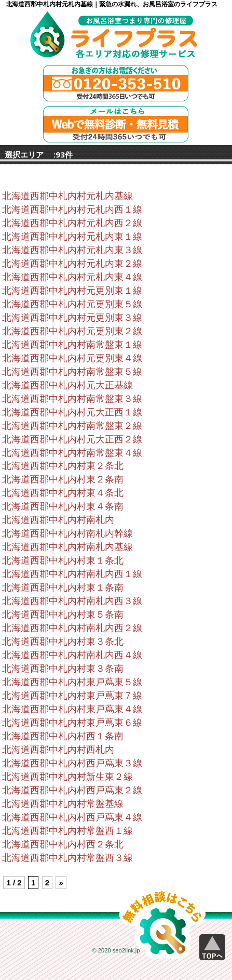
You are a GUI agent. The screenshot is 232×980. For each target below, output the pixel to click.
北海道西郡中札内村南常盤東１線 (72, 345)
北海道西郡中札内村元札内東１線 (72, 237)
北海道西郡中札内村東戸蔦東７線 (72, 696)
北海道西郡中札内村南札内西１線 (72, 574)
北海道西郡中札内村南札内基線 (67, 547)
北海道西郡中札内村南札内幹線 (67, 533)
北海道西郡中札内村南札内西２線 (72, 628)
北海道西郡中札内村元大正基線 (67, 385)
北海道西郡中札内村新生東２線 (67, 777)
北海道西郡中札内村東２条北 (63, 466)
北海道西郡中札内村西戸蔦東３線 (72, 763)
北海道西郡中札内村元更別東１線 (72, 291)
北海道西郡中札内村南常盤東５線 (72, 372)
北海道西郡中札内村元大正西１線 (72, 412)
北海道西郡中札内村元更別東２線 (72, 331)
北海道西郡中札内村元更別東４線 (72, 358)
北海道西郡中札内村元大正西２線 (72, 439)
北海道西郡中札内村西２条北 (63, 844)
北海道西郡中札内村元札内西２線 (72, 223)
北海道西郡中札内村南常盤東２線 (72, 426)
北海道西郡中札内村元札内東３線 (72, 250)
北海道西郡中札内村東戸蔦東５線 (72, 682)
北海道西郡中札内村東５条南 (63, 615)
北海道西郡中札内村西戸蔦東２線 (72, 790)
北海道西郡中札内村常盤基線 (63, 804)
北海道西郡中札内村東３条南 (63, 669)
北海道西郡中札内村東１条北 (63, 560)
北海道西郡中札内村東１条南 (63, 587)
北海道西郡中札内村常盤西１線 (67, 831)
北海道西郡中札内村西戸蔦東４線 (72, 817)
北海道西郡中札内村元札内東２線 (72, 264)
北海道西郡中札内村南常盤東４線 (72, 453)
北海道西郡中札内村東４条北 (63, 493)
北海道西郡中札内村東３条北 (63, 642)
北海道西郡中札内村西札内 (58, 750)
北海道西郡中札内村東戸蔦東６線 (72, 723)
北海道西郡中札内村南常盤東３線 (72, 399)
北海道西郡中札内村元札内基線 (67, 196)
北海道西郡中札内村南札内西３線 (72, 601)
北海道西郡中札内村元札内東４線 (72, 277)
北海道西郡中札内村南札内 (58, 520)
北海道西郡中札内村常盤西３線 (67, 858)
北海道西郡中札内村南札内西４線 (72, 655)
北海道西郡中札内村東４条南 (63, 506)
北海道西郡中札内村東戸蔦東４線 (72, 709)
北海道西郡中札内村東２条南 (63, 479)
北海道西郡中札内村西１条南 (63, 736)
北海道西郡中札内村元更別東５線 (72, 304)
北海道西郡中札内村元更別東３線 (72, 318)
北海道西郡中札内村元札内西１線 (72, 210)
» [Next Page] (61, 883)
